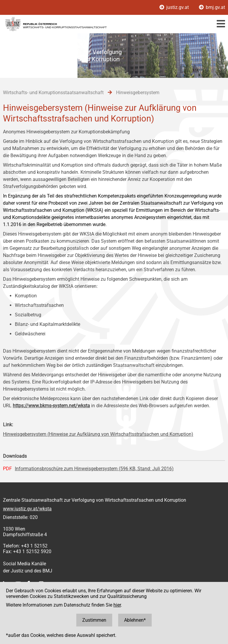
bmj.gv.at (212, 7)
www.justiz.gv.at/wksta (27, 509)
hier (117, 605)
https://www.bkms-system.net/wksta (51, 406)
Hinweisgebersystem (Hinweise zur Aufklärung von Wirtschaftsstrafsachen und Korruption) (98, 434)
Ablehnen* (135, 620)
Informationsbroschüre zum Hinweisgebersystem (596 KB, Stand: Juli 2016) (94, 469)
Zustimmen (94, 620)
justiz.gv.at (175, 7)
